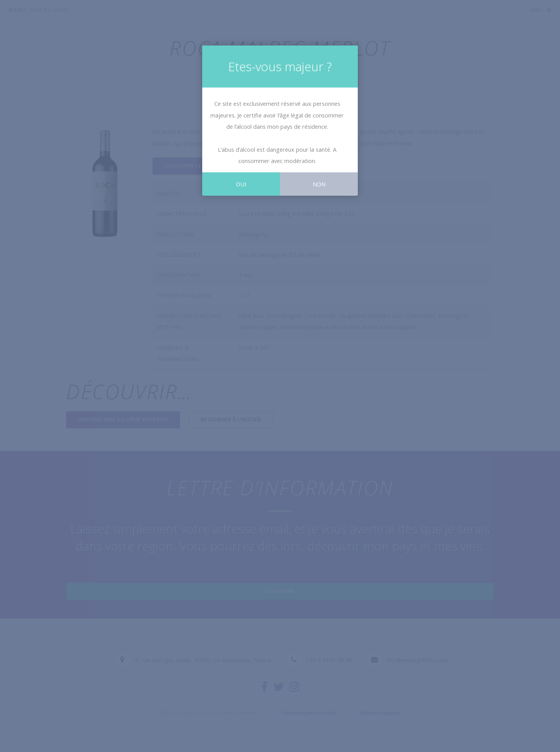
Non (319, 184)
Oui (241, 184)
